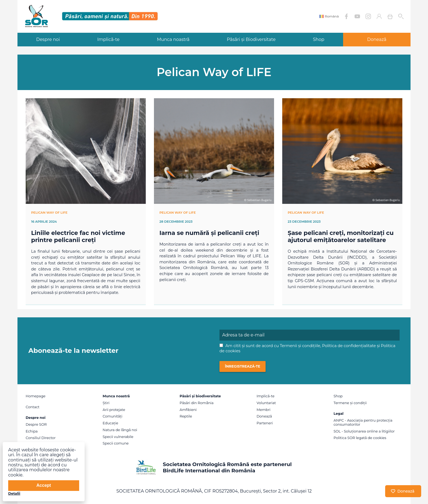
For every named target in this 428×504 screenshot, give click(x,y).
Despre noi (48, 39)
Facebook (346, 16)
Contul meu (379, 16)
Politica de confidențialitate (349, 346)
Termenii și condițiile (300, 346)
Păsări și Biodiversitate (251, 39)
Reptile (186, 416)
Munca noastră (173, 39)
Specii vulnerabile (118, 437)
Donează (377, 39)
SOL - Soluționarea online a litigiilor (364, 431)
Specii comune (116, 443)
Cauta (401, 16)
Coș (390, 16)
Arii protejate (114, 410)
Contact (32, 407)
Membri (264, 410)
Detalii (14, 493)
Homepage (35, 396)
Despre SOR (36, 424)
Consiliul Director (41, 438)
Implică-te (108, 39)
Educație (110, 423)
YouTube (357, 16)
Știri (106, 403)
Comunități (112, 416)
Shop (319, 39)
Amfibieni (188, 410)
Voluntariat (266, 403)
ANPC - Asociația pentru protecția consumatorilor (363, 422)
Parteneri (265, 423)
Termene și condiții (350, 403)
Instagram (368, 16)
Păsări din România (197, 403)
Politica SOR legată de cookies (360, 438)
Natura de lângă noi (120, 430)
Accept (44, 485)
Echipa (32, 431)
